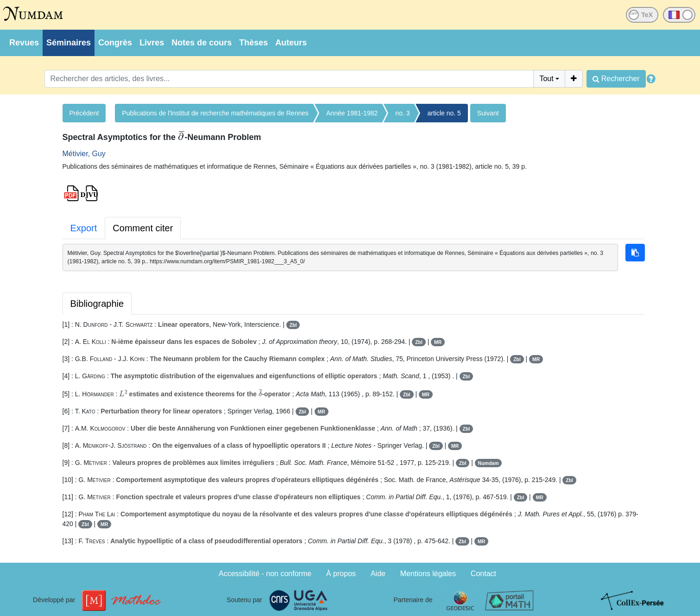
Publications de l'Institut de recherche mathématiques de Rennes (215, 113)
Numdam (489, 463)
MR (438, 342)
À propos (341, 574)
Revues (24, 43)
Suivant (488, 113)
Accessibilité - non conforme (265, 574)
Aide (378, 574)
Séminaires (69, 43)
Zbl (293, 325)
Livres (152, 43)
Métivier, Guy (84, 154)
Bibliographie (97, 304)
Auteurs (291, 43)
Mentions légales (428, 574)
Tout (546, 79)
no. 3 (402, 113)
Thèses (253, 43)
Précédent (84, 113)
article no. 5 (444, 113)
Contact (483, 574)
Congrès (115, 43)
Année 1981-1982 (352, 113)
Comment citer (143, 228)
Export (84, 228)
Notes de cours (202, 43)
